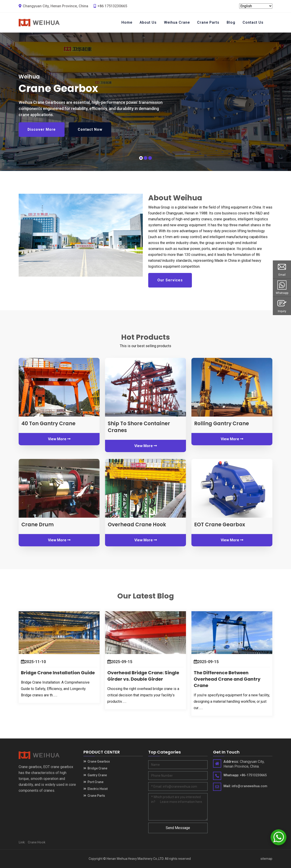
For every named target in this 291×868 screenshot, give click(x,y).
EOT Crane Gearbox (220, 525)
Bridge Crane (95, 768)
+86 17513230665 (110, 6)
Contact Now (91, 133)
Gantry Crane (95, 775)
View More (59, 439)
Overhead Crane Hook (137, 525)
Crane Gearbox (97, 761)
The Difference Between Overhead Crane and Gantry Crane (227, 679)
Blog (231, 22)
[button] (141, 158)
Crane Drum (38, 525)
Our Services (170, 280)
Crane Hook (36, 842)
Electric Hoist (95, 789)
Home (127, 22)
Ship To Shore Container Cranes (139, 427)
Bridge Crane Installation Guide (58, 673)
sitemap (266, 859)
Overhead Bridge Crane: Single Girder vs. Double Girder (143, 676)
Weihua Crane (177, 22)
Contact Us (253, 22)
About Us (148, 22)
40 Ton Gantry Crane (48, 424)
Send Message (178, 828)
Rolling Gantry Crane (222, 424)
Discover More (42, 133)
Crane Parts (208, 22)
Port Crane (93, 782)
